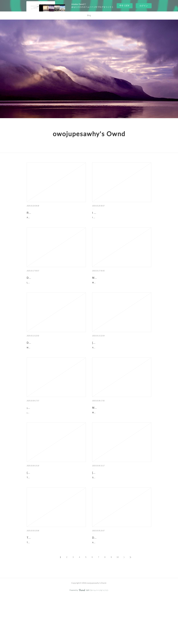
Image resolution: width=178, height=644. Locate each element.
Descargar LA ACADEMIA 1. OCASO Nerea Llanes (56, 286)
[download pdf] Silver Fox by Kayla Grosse (116, 505)
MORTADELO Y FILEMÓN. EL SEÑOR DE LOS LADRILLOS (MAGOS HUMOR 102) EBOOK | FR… (122, 288)
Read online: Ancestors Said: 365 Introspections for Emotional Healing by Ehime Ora (56, 215)
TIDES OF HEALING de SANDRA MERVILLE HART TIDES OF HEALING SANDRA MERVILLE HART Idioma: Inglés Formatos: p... (55, 589)
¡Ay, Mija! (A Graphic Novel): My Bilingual (50, 432)
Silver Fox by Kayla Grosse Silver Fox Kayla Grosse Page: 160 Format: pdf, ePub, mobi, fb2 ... (119, 512)
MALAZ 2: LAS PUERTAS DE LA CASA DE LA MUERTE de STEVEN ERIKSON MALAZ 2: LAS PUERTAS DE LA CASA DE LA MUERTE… (56, 370)
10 (118, 605)
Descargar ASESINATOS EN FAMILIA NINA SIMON (121, 578)
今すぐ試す (125, 5)
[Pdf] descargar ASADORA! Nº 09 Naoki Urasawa (120, 359)
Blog (89, 15)
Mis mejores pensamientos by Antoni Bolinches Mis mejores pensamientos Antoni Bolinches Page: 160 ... (118, 443)
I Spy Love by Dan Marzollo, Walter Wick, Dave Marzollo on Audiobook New (119, 215)
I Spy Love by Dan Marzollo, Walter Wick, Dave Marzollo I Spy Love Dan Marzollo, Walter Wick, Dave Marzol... (121, 224)
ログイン (144, 6)
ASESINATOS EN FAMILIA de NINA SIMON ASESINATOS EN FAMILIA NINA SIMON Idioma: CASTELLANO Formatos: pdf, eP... (120, 584)
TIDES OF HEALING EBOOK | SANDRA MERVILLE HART (56, 580)
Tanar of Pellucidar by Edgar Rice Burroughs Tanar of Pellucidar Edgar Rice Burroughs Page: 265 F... (54, 516)
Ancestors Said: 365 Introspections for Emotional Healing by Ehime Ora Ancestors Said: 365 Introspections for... (55, 224)
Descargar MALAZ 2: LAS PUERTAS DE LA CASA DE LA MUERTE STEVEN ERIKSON (55, 361)
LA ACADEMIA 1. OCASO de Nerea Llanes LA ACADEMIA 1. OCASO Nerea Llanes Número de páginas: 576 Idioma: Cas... (53, 292)
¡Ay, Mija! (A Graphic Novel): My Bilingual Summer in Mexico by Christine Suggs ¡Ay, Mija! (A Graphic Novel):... (53, 438)
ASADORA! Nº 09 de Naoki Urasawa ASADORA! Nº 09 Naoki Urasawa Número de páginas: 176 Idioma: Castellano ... (118, 365)
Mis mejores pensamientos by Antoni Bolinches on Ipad (121, 434)
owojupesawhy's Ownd (89, 134)
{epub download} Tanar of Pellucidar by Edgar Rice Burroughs (55, 507)
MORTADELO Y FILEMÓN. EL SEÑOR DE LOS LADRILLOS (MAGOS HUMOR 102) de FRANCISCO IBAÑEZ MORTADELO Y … (121, 297)
